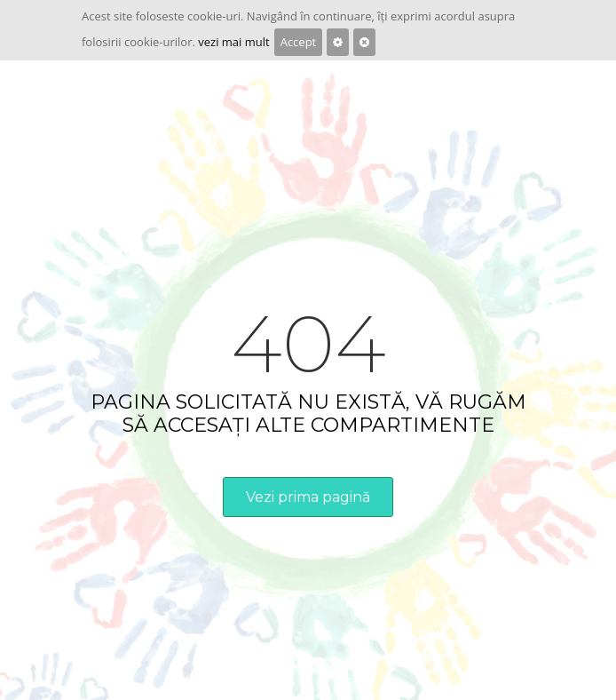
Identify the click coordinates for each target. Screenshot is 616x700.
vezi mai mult (233, 42)
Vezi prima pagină (308, 497)
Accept (299, 42)
